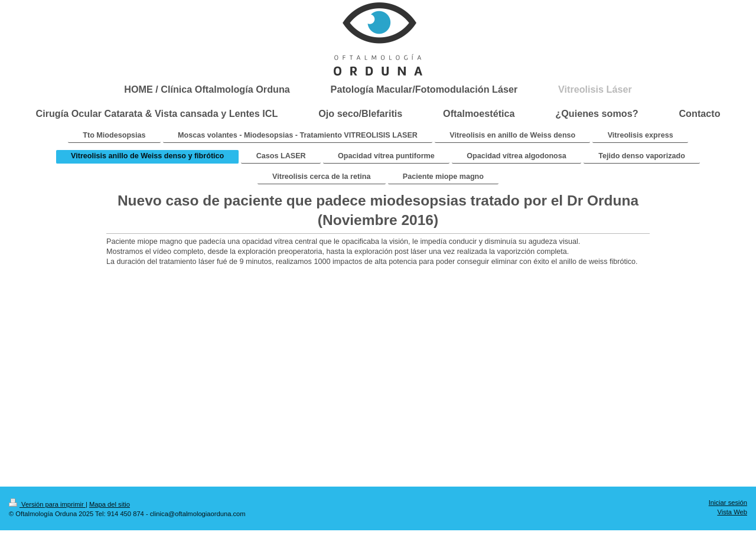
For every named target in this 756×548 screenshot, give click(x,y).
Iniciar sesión (728, 503)
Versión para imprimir (47, 504)
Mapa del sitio (110, 504)
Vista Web (732, 512)
